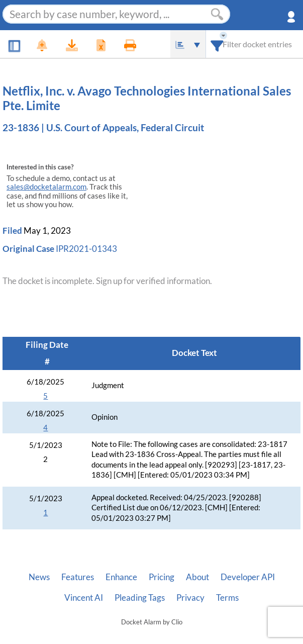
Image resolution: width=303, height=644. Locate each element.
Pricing (162, 577)
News (39, 577)
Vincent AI (84, 598)
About (197, 577)
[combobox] (217, 44)
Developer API (248, 577)
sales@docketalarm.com (46, 187)
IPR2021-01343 (86, 249)
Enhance (121, 577)
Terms (227, 598)
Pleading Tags (140, 598)
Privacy (190, 598)
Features (78, 577)
